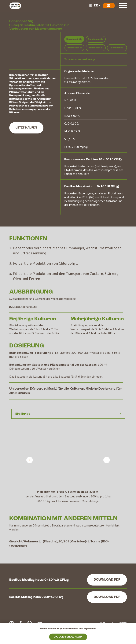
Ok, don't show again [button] (68, 637)
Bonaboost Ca (96, 39)
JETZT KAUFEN (26, 128)
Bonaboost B (96, 48)
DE (96, 6)
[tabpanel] (68, 468)
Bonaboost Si (75, 48)
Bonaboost (117, 48)
